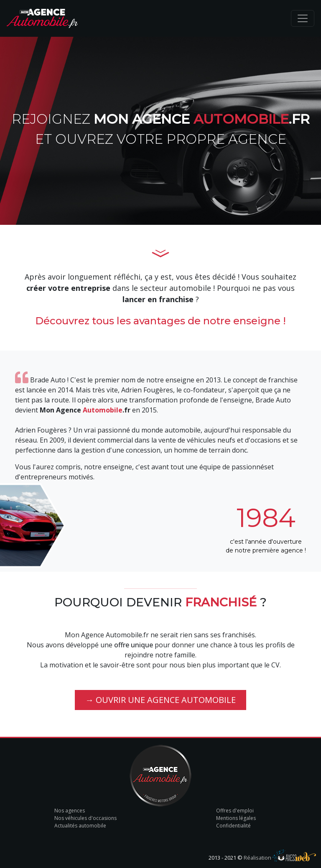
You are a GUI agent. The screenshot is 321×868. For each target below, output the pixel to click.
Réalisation (280, 858)
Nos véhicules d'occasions (85, 818)
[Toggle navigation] (303, 18)
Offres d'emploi (235, 811)
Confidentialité (233, 826)
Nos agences (70, 811)
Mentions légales (236, 818)
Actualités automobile (80, 826)
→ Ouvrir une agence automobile (160, 700)
